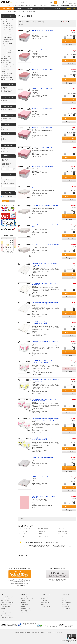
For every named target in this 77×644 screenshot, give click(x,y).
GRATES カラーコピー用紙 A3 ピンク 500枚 (42, 108)
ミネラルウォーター (24, 5)
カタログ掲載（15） (7, 119)
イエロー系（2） (6, 129)
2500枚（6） (6, 150)
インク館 (23, 606)
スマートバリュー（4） (8, 90)
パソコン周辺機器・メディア (44, 531)
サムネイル (72, 22)
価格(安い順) (33, 22)
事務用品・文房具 (22, 534)
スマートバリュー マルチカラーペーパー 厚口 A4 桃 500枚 (45, 205)
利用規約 (43, 632)
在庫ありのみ (10, 196)
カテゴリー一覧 (7, 9)
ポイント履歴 (44, 601)
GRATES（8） (6, 101)
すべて (4, 180)
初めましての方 (65, 599)
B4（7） (5, 138)
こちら (22, 585)
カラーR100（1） (7, 102)
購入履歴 (43, 599)
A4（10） (5, 137)
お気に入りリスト (45, 603)
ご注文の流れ (64, 601)
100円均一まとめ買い (26, 601)
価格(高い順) (41, 22)
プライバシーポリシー (51, 632)
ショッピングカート (46, 606)
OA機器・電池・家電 (62, 531)
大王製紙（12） (6, 88)
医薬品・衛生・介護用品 (43, 536)
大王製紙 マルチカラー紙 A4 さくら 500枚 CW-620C (44, 477)
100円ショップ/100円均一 (63, 536)
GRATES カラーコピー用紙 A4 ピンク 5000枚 (42, 50)
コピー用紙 (8, 5)
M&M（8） (5, 89)
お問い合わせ (59, 632)
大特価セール (19, 9)
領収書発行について (66, 606)
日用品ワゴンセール (25, 608)
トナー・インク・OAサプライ (25, 531)
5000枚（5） (6, 151)
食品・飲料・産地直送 (43, 529)
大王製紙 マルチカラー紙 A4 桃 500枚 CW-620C (43, 457)
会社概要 (17, 632)
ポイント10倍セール (25, 612)
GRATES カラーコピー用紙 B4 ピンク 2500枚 (42, 69)
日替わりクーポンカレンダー (27, 599)
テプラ (35, 5)
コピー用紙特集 (24, 597)
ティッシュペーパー (15, 5)
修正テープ (40, 5)
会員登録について (65, 604)
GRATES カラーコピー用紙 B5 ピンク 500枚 (42, 147)
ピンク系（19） (6, 128)
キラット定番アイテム (26, 610)
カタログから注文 (43, 9)
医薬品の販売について (36, 632)
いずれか (9, 180)
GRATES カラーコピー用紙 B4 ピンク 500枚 (42, 128)
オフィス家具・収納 (23, 536)
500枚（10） (6, 149)
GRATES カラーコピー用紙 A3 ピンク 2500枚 (42, 31)
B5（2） (5, 141)
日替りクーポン (30, 9)
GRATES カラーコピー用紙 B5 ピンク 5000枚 (42, 167)
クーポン (43, 604)
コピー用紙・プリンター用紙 (25, 529)
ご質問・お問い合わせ (66, 603)
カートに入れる (70, 41)
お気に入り (69, 44)
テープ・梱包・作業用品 (63, 534)
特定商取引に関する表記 (25, 632)
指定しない (22, 22)
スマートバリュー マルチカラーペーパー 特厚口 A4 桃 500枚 (46, 244)
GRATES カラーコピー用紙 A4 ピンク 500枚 (42, 89)
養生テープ (31, 5)
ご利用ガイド (64, 597)
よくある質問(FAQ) (66, 608)
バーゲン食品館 (24, 604)
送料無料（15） (6, 120)
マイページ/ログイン (46, 597)
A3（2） (5, 140)
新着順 (27, 22)
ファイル (40, 534)
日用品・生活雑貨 (62, 529)
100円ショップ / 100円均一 (7, 618)
